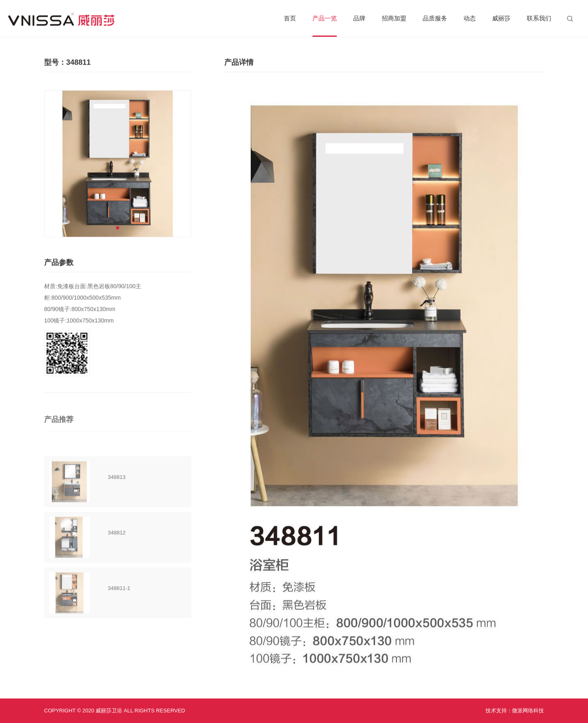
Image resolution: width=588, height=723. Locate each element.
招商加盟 (394, 18)
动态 (470, 18)
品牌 (359, 18)
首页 (290, 18)
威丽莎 (501, 18)
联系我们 (539, 18)
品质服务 (435, 18)
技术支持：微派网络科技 (515, 711)
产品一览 (325, 26)
